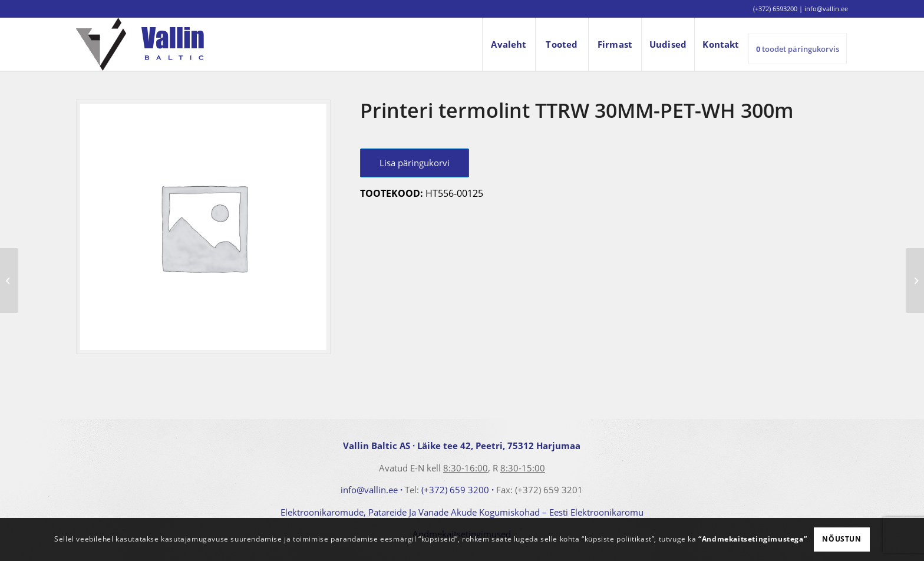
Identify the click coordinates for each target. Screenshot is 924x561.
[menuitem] (509, 44)
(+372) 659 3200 (455, 490)
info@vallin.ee (369, 490)
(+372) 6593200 (775, 9)
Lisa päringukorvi (415, 163)
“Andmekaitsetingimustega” (753, 539)
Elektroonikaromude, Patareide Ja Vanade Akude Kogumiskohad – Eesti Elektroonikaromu (462, 512)
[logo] (140, 44)
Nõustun (841, 539)
